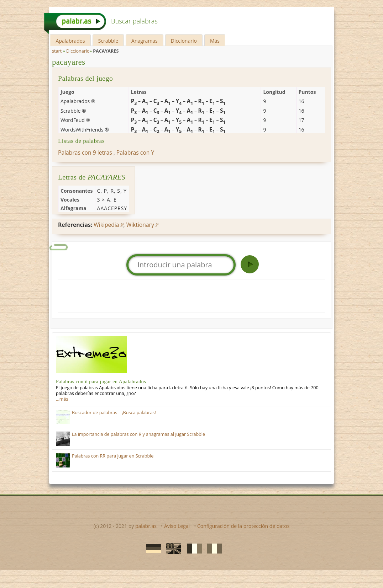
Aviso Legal (177, 526)
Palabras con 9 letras (85, 153)
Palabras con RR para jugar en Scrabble (113, 456)
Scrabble (108, 41)
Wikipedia (106, 225)
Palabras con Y (135, 153)
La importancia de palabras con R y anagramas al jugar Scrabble (138, 434)
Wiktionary (140, 225)
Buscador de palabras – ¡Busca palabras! (114, 413)
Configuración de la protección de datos (243, 526)
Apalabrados (70, 41)
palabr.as (146, 526)
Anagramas (145, 41)
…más (62, 399)
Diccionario (184, 41)
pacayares (69, 62)
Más (215, 41)
